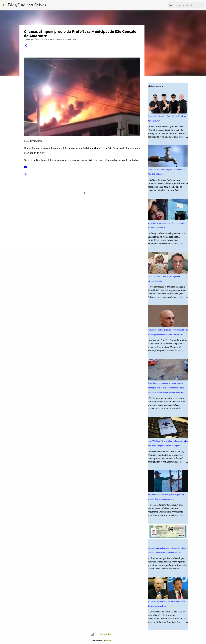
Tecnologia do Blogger (103, 634)
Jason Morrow (110, 640)
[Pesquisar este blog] (189, 5)
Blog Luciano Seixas (27, 5)
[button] (26, 45)
